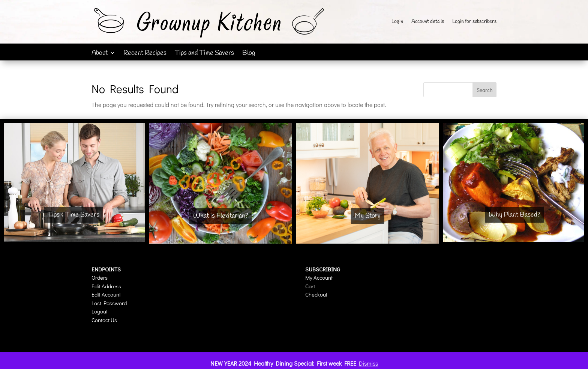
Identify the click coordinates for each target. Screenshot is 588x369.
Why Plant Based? (514, 215)
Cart (310, 286)
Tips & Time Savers (73, 215)
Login (397, 22)
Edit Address (106, 286)
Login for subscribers (474, 22)
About (100, 54)
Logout (100, 311)
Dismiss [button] (368, 363)
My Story (368, 216)
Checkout (316, 294)
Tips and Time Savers (204, 54)
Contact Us (104, 320)
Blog (249, 54)
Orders (100, 277)
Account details (428, 22)
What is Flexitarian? (221, 216)
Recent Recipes (145, 54)
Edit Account (106, 294)
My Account (319, 277)
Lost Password (109, 303)
